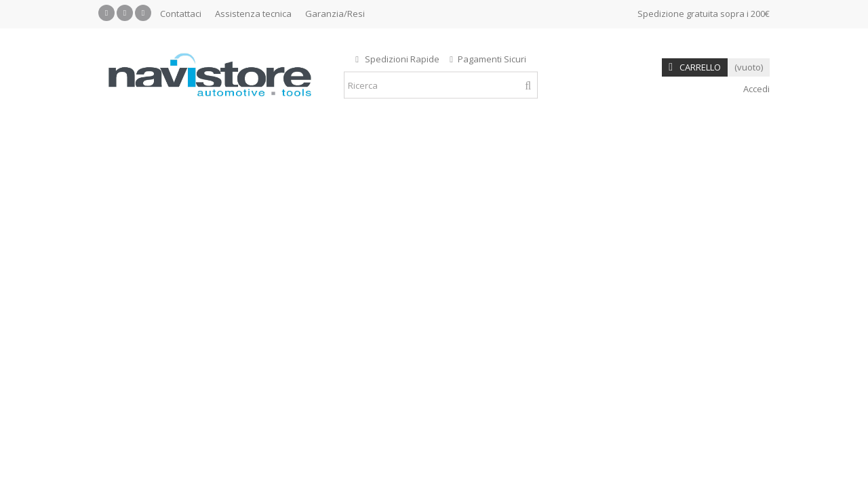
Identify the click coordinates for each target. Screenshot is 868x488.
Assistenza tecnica (253, 14)
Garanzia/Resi (335, 14)
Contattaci (181, 14)
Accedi (755, 89)
